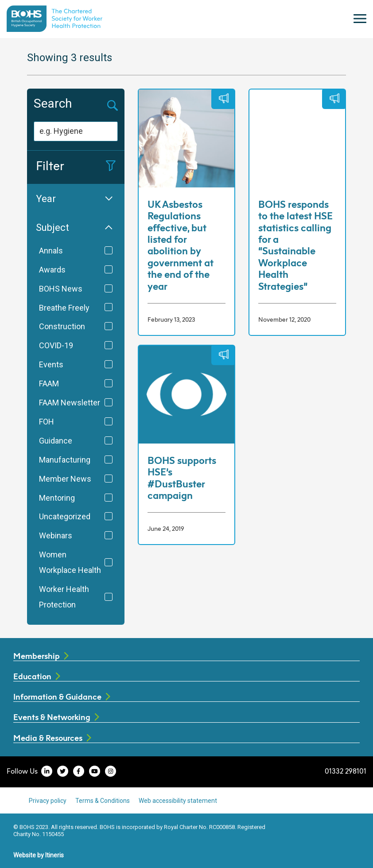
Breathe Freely (76, 308)
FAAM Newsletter (76, 403)
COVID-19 (76, 346)
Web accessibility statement (178, 801)
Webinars (76, 536)
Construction (76, 327)
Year (74, 199)
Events (76, 365)
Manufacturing (76, 460)
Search (53, 104)
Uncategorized (76, 517)
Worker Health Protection (76, 597)
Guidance (76, 441)
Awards (76, 270)
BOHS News (76, 289)
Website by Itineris (39, 855)
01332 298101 (346, 771)
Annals (76, 251)
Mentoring (76, 498)
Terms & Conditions (103, 801)
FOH (76, 422)
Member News (76, 479)
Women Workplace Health (76, 562)
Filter (76, 165)
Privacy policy (48, 801)
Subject (74, 228)
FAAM (76, 384)
